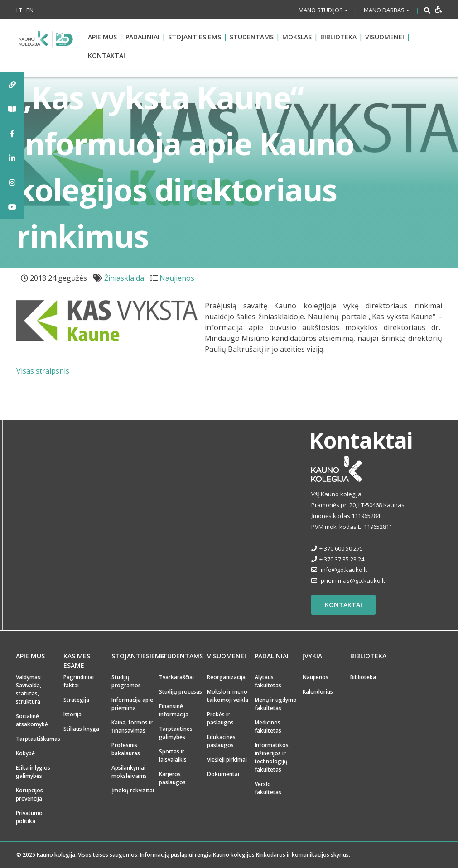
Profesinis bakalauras (126, 749)
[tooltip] (12, 85)
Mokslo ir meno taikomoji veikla (228, 696)
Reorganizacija (226, 677)
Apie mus (102, 37)
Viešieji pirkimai (227, 760)
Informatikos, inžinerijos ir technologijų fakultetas (272, 757)
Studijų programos (126, 681)
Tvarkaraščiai (176, 677)
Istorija (72, 714)
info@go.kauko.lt (344, 570)
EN (30, 10)
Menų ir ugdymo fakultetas (276, 704)
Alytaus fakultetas (268, 681)
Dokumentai (223, 774)
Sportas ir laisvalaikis (173, 755)
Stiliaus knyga (81, 729)
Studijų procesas (181, 692)
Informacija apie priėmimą (132, 704)
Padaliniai (142, 37)
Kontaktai (106, 55)
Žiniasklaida (124, 278)
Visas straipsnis (43, 371)
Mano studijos (323, 10)
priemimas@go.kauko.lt (353, 580)
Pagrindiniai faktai (79, 681)
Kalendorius (318, 692)
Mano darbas (387, 10)
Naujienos (177, 278)
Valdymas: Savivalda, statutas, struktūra (29, 689)
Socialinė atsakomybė (32, 720)
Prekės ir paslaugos (220, 718)
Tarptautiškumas (38, 739)
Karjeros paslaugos (172, 778)
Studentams (252, 37)
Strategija (76, 700)
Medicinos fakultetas (268, 727)
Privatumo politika (29, 817)
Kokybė (25, 753)
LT (19, 10)
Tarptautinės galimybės (176, 733)
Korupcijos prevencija (29, 794)
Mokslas (297, 37)
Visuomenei (385, 37)
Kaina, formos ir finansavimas (132, 727)
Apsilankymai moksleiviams (129, 772)
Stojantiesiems (195, 37)
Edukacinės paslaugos (221, 741)
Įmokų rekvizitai (133, 790)
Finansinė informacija (174, 710)
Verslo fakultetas (268, 788)
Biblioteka (338, 37)
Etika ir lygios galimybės (33, 772)
